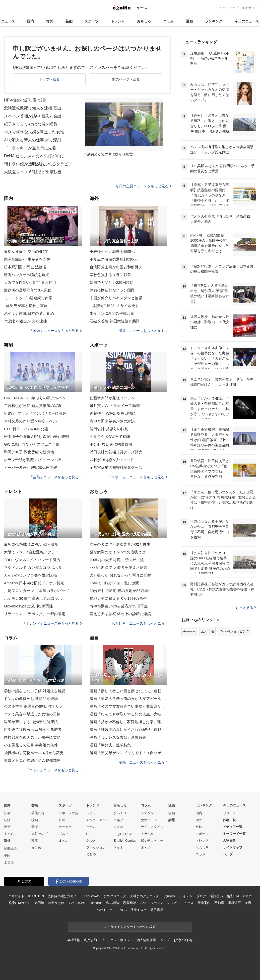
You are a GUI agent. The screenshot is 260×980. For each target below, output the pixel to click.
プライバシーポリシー (117, 940)
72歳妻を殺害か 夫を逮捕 (25, 321)
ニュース (8, 21)
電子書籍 (157, 910)
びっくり (120, 813)
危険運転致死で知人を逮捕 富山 (33, 108)
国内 (31, 21)
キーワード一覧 (234, 834)
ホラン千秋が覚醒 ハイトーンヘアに (35, 460)
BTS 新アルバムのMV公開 (26, 429)
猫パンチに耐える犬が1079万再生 (118, 598)
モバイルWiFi (78, 903)
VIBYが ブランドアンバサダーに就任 (35, 413)
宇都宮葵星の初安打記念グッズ (116, 467)
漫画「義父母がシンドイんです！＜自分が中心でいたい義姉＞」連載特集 (129, 753)
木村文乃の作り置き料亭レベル (30, 421)
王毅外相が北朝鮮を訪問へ (112, 251)
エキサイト (250, 8)
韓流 (35, 840)
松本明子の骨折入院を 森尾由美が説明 (36, 437)
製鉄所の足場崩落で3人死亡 (28, 290)
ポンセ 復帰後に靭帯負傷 (111, 444)
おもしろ (144, 21)
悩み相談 (113, 903)
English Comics (125, 840)
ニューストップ (227, 8)
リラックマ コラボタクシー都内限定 (35, 614)
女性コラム (149, 820)
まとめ (9, 834)
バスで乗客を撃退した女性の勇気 (32, 714)
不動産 (219, 903)
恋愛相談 (129, 903)
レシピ (172, 903)
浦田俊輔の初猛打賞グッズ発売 (116, 452)
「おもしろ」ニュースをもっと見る (138, 623)
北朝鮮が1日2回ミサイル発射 (114, 306)
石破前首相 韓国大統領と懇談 (115, 321)
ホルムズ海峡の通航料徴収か (114, 259)
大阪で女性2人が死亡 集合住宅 (30, 282)
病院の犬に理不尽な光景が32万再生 (120, 544)
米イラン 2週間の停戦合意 (112, 313)
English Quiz (123, 834)
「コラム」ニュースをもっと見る (54, 770)
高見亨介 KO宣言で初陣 (110, 437)
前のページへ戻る (126, 79)
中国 (7, 855)
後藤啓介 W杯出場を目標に (113, 413)
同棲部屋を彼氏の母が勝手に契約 (32, 737)
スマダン (147, 813)
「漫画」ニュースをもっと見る (141, 762)
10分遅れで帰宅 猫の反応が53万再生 (121, 591)
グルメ (91, 840)
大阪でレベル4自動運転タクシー (31, 552)
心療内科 (169, 896)
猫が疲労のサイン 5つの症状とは (118, 552)
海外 (50, 21)
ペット (118, 847)
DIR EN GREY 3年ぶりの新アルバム (35, 398)
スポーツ (92, 21)
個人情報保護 (146, 940)
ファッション (96, 847)
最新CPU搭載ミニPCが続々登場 (31, 544)
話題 (172, 820)
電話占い (216, 896)
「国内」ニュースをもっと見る (56, 331)
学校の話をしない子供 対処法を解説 (35, 691)
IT (88, 834)
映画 (35, 820)
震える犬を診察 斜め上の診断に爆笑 (120, 614)
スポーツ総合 (68, 813)
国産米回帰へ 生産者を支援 (27, 259)
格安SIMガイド (20, 903)
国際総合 (10, 848)
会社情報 (74, 940)
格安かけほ (56, 903)
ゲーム (91, 827)
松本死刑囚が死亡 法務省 (25, 267)
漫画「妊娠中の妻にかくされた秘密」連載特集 (129, 730)
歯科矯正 (234, 903)
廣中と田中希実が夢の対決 (112, 421)
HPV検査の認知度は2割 (25, 100)
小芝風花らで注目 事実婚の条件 (31, 745)
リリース (230, 813)
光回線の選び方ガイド (64, 896)
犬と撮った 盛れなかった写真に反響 (120, 575)
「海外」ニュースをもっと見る (141, 331)
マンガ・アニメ (97, 820)
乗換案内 (204, 903)
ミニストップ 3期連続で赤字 (28, 298)
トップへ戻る (49, 79)
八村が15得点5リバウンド (112, 460)
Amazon (189, 631)
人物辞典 (229, 840)
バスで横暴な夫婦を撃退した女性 (34, 132)
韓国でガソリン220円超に (112, 282)
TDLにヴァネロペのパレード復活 (32, 560)
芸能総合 (38, 813)
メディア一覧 (233, 827)
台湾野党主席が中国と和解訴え (116, 267)
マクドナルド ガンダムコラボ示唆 (33, 567)
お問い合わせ (183, 940)
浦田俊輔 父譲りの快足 (109, 429)
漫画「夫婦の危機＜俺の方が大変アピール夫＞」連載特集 (129, 699)
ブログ (201, 896)
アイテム (186, 896)
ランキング (214, 21)
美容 (248, 903)
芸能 (69, 21)
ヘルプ (228, 854)
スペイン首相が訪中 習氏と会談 (33, 116)
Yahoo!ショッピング (235, 631)
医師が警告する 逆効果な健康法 (31, 722)
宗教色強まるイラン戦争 (110, 275)
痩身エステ (138, 910)
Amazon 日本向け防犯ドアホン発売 (34, 583)
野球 (62, 820)
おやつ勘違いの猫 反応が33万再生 (119, 606)
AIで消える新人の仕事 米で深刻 (32, 140)
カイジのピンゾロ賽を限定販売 (30, 575)
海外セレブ (39, 834)
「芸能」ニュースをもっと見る (56, 477)
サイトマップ (233, 847)
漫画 (189, 21)
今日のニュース (247, 21)
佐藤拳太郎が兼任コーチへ (112, 398)
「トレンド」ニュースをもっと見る (52, 623)
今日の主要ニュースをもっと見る (143, 186)
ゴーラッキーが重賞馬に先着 (30, 148)
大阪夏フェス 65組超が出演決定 (33, 172)
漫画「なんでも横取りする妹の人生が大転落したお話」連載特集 (129, 714)
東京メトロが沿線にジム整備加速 (32, 760)
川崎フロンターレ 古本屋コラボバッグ (36, 591)
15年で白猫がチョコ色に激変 (114, 583)
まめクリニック (115, 896)
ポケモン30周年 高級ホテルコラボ (33, 598)
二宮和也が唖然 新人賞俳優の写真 (33, 406)
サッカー (65, 827)
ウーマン (157, 903)
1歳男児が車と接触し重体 (26, 306)
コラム (168, 21)
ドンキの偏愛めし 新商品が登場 (31, 699)
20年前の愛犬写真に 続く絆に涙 (117, 560)
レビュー (93, 813)
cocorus (97, 903)
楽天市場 (207, 631)
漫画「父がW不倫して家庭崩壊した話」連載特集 (129, 722)
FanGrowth (92, 896)
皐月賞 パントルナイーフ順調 (115, 406)
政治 (7, 827)
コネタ (118, 820)
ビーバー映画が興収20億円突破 (31, 467)
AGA (123, 910)
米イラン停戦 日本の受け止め (29, 313)
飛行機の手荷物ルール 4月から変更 (34, 753)
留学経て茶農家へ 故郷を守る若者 (33, 730)
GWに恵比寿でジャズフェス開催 (32, 444)
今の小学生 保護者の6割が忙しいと (34, 706)
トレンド (118, 21)
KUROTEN (36, 896)
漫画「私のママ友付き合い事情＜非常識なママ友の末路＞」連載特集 (129, 706)
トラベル (147, 834)
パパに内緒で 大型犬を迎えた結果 (118, 567)
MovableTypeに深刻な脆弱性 (28, 606)
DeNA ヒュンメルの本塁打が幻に (34, 156)
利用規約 (90, 940)
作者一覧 (229, 820)
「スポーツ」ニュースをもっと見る (138, 477)
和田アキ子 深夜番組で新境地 (29, 452)
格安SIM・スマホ (239, 896)
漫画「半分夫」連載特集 (110, 745)
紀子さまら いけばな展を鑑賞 (31, 124)
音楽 (35, 827)
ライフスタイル (152, 827)
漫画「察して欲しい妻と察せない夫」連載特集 (129, 691)
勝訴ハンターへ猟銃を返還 (27, 275)
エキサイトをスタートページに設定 (130, 927)
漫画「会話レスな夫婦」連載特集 (118, 737)
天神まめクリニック (144, 896)
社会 (7, 813)
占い (143, 903)
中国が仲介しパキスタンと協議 (116, 298)
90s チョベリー (152, 840)
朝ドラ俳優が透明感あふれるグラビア (38, 164)
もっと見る (246, 608)
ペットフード (106, 910)
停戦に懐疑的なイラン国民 (112, 290)
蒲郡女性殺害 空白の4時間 (26, 251)
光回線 (39, 903)
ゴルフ (64, 834)
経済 (7, 820)
